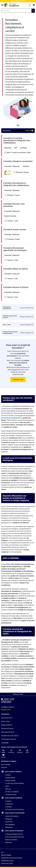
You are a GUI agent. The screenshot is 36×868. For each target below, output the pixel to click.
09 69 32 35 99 (18, 1)
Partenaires (9, 819)
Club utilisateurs (10, 825)
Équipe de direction (7, 725)
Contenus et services (7, 729)
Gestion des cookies (7, 863)
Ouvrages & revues (11, 794)
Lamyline (8, 775)
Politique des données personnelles (12, 858)
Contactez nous (18, 380)
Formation (8, 801)
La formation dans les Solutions (15, 810)
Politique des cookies (7, 861)
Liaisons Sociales (10, 781)
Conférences (9, 804)
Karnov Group (5, 721)
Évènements (9, 827)
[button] (34, 5)
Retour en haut (18, 694)
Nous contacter (6, 765)
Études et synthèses (11, 840)
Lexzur (7, 786)
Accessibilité (5, 743)
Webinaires (8, 842)
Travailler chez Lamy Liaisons (10, 736)
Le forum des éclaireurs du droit (15, 837)
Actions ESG (9, 822)
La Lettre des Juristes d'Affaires (15, 783)
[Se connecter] (30, 5)
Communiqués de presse (8, 739)
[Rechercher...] (33, 11)
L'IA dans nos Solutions (12, 792)
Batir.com (8, 789)
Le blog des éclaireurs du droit (14, 834)
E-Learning (8, 807)
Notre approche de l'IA (8, 732)
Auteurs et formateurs (12, 816)
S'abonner (4, 767)
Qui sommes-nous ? (7, 718)
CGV (2, 852)
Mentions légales (6, 855)
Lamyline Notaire (10, 778)
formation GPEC (9, 564)
